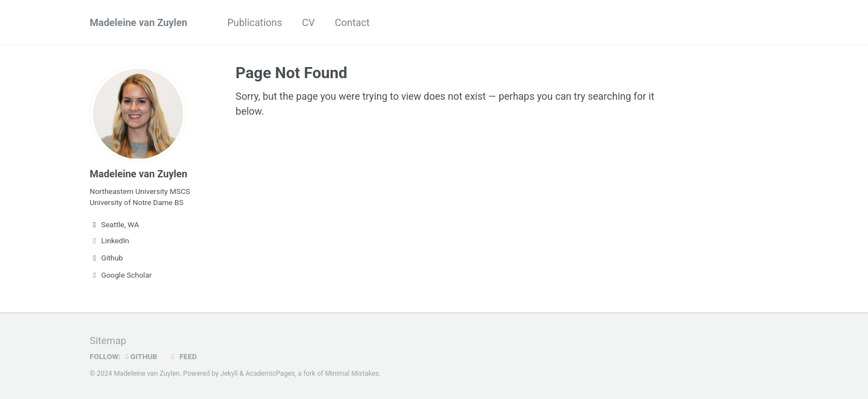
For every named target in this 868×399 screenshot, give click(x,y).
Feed (182, 356)
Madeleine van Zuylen (138, 22)
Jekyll (229, 374)
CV (309, 22)
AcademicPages (270, 374)
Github (106, 258)
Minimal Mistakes (352, 374)
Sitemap (108, 341)
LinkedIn (109, 241)
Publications (254, 22)
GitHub (141, 356)
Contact (352, 22)
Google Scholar (121, 275)
